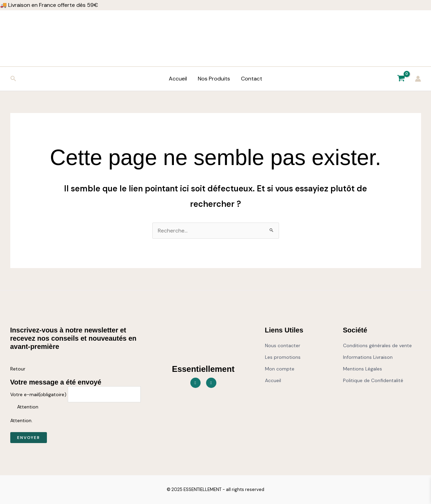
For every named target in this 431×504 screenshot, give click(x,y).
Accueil (178, 79)
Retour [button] (18, 369)
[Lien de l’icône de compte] (418, 79)
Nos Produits (214, 79)
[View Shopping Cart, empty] (401, 79)
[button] (13, 79)
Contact (252, 79)
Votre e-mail (38, 394)
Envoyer (29, 438)
